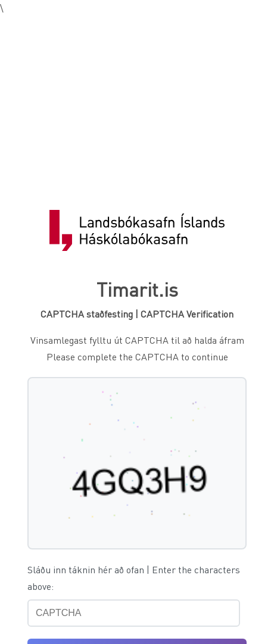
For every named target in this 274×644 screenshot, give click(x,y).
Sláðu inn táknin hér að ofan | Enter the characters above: (134, 578)
